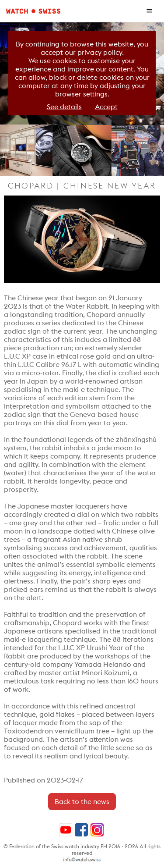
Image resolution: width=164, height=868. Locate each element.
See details (64, 107)
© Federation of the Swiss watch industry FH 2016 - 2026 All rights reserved (82, 850)
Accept (106, 107)
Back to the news (82, 802)
